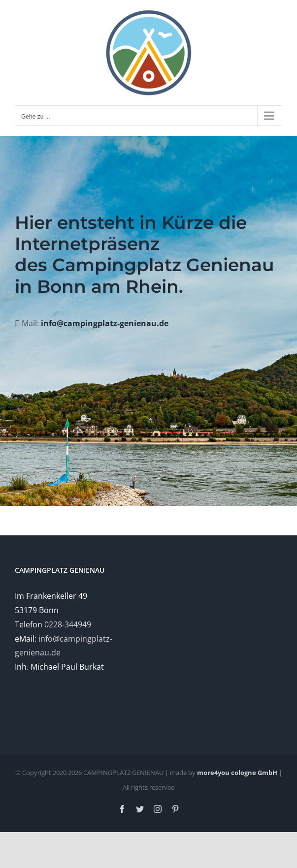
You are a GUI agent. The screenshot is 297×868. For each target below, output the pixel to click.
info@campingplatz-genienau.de (105, 323)
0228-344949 (68, 624)
